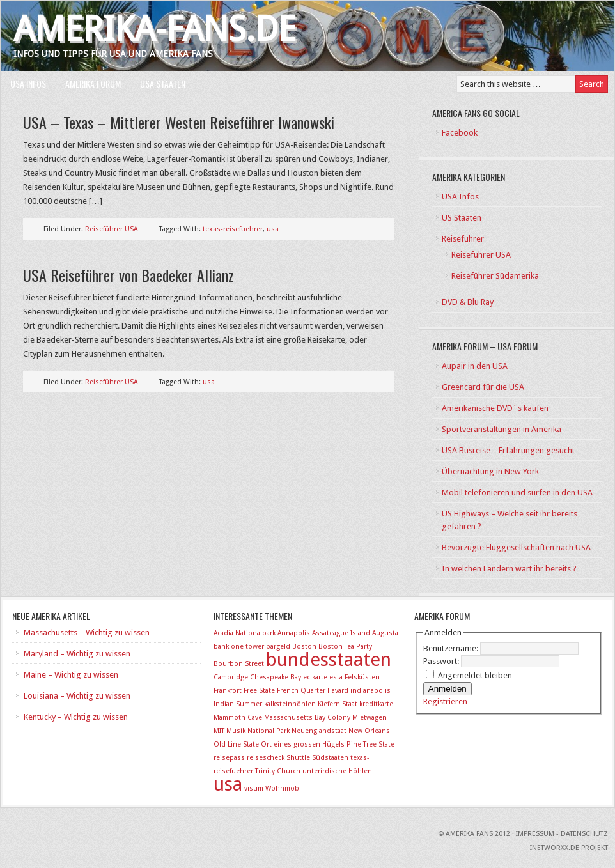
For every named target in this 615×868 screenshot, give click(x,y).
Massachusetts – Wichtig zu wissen (87, 632)
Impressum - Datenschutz (562, 834)
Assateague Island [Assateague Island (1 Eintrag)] (341, 633)
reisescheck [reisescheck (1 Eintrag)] (266, 758)
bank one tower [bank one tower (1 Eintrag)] (239, 647)
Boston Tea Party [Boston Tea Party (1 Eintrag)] (345, 647)
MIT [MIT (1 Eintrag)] (219, 731)
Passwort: (442, 661)
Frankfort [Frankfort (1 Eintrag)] (228, 691)
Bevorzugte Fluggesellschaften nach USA (516, 547)
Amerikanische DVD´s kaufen (495, 408)
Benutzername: (452, 648)
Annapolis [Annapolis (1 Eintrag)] (294, 633)
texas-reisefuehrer (233, 229)
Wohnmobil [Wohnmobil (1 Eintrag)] (284, 788)
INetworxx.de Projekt (569, 848)
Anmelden (448, 689)
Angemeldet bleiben (475, 675)
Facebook (460, 133)
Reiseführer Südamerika (495, 276)
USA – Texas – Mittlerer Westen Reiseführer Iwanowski (179, 122)
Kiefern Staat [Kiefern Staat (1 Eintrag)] (338, 704)
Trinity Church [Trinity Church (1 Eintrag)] (278, 771)
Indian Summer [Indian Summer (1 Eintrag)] (238, 704)
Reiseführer (463, 239)
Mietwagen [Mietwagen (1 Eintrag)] (370, 717)
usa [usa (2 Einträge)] (228, 784)
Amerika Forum (93, 83)
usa (273, 229)
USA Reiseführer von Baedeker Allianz (128, 275)
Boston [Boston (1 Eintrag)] (304, 647)
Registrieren (445, 701)
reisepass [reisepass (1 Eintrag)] (229, 758)
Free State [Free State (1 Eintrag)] (259, 691)
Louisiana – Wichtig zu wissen (77, 696)
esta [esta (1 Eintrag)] (336, 677)
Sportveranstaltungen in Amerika (502, 429)
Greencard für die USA (483, 387)
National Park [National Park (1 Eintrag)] (269, 731)
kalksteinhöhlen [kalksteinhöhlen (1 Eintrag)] (290, 704)
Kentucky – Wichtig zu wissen (76, 717)
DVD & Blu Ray (468, 302)
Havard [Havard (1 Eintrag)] (338, 691)
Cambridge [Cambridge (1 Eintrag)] (231, 677)
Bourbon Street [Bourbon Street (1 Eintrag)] (239, 664)
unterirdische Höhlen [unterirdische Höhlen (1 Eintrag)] (337, 771)
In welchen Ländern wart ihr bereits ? (509, 569)
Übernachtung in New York (490, 471)
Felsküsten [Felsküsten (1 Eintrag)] (362, 677)
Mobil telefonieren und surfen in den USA (517, 492)
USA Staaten (163, 83)
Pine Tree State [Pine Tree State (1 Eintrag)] (370, 744)
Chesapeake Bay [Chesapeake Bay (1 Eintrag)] (276, 677)
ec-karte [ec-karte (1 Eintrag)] (315, 677)
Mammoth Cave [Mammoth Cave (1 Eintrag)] (238, 717)
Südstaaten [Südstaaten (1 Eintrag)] (330, 758)
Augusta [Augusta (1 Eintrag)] (385, 633)
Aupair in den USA (475, 366)
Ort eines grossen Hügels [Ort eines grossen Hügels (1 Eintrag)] (303, 744)
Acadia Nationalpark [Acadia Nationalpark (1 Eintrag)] (245, 633)
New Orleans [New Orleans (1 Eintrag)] (369, 731)
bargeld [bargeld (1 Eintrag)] (278, 647)
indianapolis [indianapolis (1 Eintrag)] (370, 691)
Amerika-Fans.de (155, 29)
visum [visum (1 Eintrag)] (254, 788)
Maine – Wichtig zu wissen (71, 675)
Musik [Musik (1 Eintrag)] (236, 731)
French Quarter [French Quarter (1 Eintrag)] (301, 691)
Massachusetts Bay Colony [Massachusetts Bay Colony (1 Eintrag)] (307, 717)
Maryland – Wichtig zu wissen (77, 654)
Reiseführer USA (112, 229)
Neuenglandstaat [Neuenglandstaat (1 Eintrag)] (319, 731)
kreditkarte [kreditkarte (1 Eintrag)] (376, 704)
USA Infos (28, 83)
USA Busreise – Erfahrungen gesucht (508, 450)
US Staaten (462, 218)
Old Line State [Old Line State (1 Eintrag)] (236, 744)
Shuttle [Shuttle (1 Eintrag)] (298, 758)
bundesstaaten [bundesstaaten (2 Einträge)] (329, 660)
